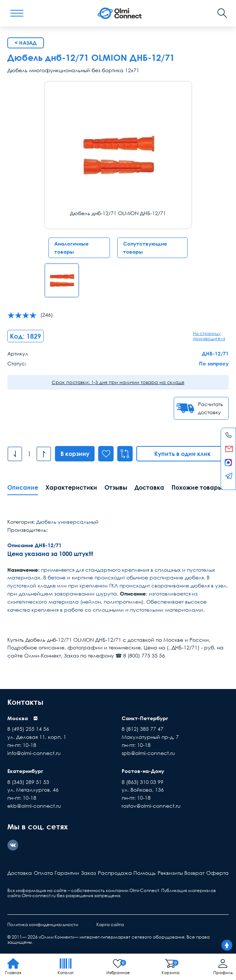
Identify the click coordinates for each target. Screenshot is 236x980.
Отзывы (116, 487)
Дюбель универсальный (67, 522)
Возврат (194, 873)
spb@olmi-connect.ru (148, 753)
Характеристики (71, 487)
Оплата (43, 873)
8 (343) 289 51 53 (28, 782)
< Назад (26, 43)
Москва (18, 718)
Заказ (88, 873)
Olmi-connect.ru (39, 896)
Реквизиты (170, 873)
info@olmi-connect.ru (34, 753)
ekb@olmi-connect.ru (34, 806)
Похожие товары (197, 487)
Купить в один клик (183, 454)
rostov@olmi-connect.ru (151, 806)
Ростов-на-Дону (143, 771)
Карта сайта (110, 924)
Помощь (145, 873)
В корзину (75, 454)
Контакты (25, 702)
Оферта (217, 873)
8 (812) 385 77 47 (143, 729)
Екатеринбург (25, 771)
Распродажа (115, 873)
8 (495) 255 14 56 (28, 729)
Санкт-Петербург (145, 718)
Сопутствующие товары (145, 248)
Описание (23, 487)
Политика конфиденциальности (43, 924)
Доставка (149, 487)
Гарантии (67, 873)
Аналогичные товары (71, 248)
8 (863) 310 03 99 (143, 782)
